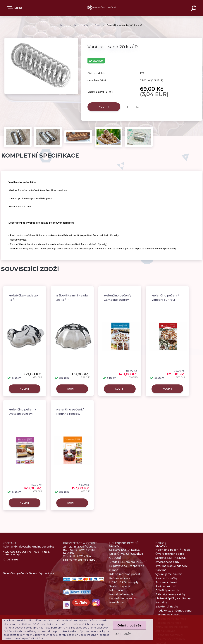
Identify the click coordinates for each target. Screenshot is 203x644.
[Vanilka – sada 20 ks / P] (41, 39)
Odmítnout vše (129, 625)
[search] (194, 9)
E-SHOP (11, 8)
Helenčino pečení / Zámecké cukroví (118, 298)
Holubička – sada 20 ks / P (23, 298)
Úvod (63, 25)
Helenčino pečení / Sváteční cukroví (22, 412)
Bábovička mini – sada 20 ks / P (72, 298)
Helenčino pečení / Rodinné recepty (70, 412)
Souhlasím (123, 634)
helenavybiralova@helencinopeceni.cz (29, 547)
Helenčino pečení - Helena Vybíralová (28, 573)
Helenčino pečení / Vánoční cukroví (165, 298)
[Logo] (102, 8)
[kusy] (130, 107)
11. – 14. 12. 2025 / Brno (78, 556)
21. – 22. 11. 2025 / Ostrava (80, 547)
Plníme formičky (87, 25)
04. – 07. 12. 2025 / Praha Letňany (79, 551)
